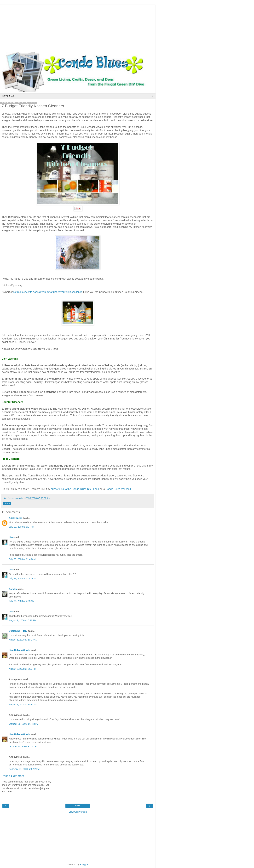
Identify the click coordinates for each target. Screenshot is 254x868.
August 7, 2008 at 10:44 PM (23, 705)
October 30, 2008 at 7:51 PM (24, 746)
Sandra (13, 589)
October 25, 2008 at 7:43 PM (24, 724)
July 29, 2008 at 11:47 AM (22, 579)
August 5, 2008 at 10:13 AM (23, 640)
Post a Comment (13, 776)
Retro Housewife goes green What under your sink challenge (48, 292)
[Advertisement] (78, 28)
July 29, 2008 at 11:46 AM (22, 559)
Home (78, 806)
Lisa (11, 537)
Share (7, 503)
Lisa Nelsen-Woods (20, 650)
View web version (78, 812)
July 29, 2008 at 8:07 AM (22, 527)
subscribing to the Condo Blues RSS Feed (75, 489)
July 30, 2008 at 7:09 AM (22, 601)
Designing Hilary (18, 631)
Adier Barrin (16, 518)
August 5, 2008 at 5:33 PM (23, 669)
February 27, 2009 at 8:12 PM (24, 769)
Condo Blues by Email (118, 489)
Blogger (84, 865)
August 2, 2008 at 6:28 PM (23, 620)
